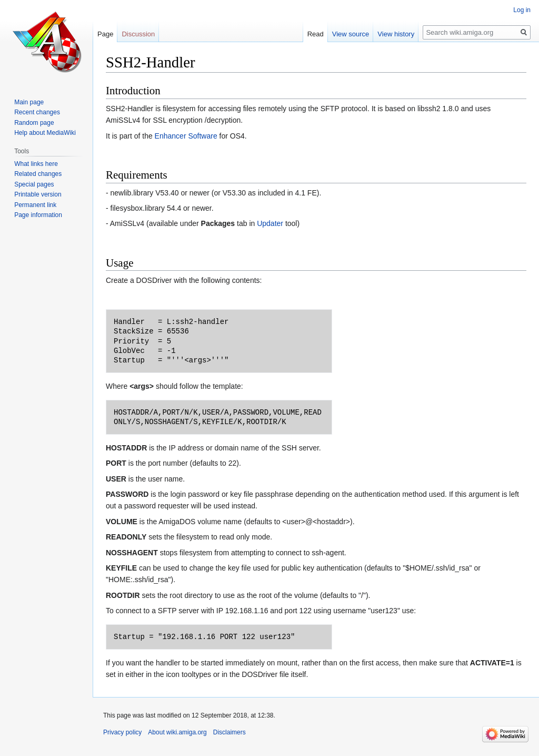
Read (316, 34)
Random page (34, 123)
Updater (270, 223)
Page (105, 34)
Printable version (38, 194)
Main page (29, 102)
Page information (38, 215)
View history (396, 34)
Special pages (34, 184)
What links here (36, 164)
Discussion (138, 34)
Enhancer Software (186, 136)
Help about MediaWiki (45, 133)
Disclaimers (229, 732)
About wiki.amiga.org (177, 732)
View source (351, 34)
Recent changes (37, 112)
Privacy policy (122, 732)
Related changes (38, 174)
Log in (522, 10)
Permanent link (35, 205)
